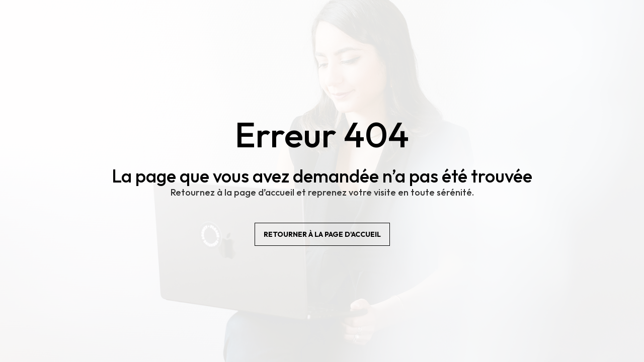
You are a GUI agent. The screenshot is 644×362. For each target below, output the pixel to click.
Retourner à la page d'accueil (322, 234)
